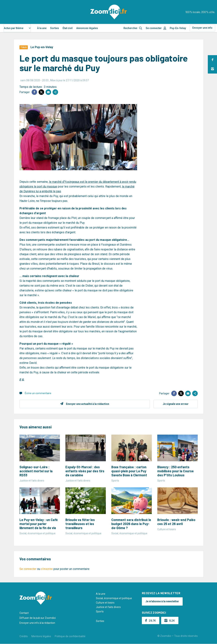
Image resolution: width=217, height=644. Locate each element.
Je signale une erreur (176, 404)
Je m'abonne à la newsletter (162, 601)
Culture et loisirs (105, 603)
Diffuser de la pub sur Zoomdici (38, 618)
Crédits (24, 636)
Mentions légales (41, 636)
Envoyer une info (202, 28)
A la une (101, 594)
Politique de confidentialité (70, 636)
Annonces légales (87, 28)
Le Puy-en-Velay (42, 47)
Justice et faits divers (108, 607)
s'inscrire (47, 569)
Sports (100, 611)
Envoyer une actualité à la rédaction (88, 404)
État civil (68, 28)
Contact (24, 613)
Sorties (55, 28)
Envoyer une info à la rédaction (37, 623)
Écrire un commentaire (38, 393)
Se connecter (154, 28)
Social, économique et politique (114, 598)
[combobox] (17, 28)
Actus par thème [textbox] (14, 28)
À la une (42, 28)
